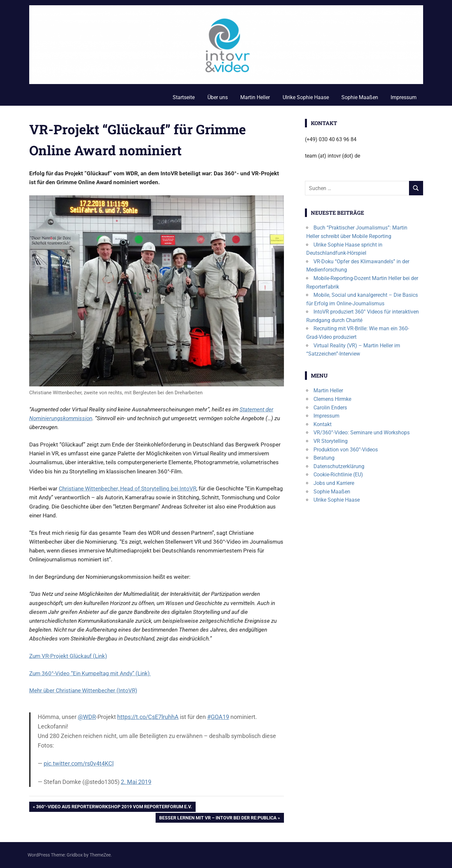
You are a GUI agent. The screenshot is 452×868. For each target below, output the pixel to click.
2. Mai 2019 (136, 782)
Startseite (184, 97)
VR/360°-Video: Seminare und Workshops (362, 433)
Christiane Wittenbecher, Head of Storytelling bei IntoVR (128, 488)
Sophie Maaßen (360, 97)
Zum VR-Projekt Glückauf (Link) (68, 656)
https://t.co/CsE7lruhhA (148, 717)
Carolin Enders (330, 408)
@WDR (87, 717)
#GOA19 (218, 717)
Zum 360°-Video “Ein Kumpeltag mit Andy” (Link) (90, 673)
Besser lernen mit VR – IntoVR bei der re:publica (218, 818)
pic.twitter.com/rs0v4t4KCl (79, 763)
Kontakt (323, 424)
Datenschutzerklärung (339, 466)
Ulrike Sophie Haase (306, 97)
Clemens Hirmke (332, 399)
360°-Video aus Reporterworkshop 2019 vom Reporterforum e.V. (114, 807)
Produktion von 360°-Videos (346, 450)
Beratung (324, 458)
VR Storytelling (331, 441)
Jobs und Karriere (334, 483)
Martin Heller (255, 97)
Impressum (404, 97)
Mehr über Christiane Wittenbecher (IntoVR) (83, 690)
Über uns (218, 97)
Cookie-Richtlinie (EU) (338, 475)
